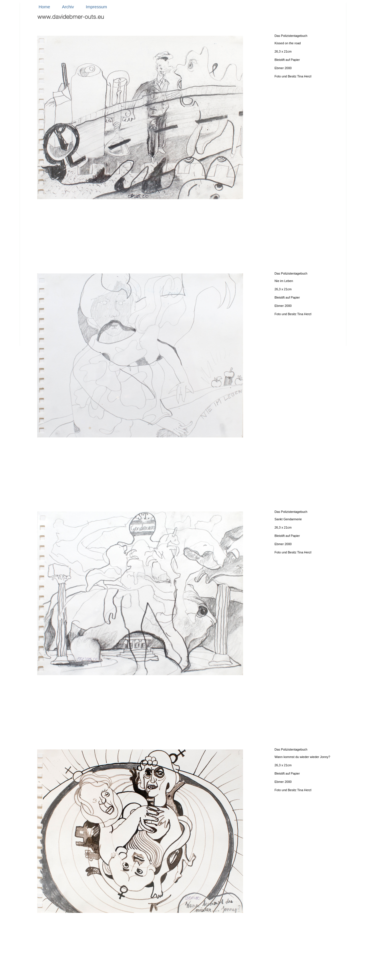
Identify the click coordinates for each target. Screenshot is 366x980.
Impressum (96, 7)
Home (44, 7)
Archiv (68, 7)
